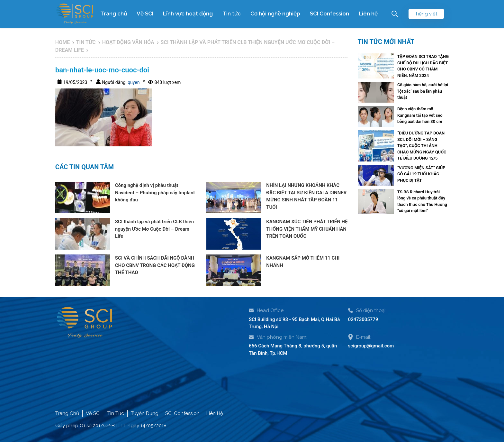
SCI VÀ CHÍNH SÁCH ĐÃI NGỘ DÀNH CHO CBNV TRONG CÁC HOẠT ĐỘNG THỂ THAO (155, 265)
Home (63, 42)
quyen (133, 82)
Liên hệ (368, 14)
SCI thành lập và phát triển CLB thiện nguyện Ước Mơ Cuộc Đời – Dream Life (154, 229)
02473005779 (363, 319)
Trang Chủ (67, 413)
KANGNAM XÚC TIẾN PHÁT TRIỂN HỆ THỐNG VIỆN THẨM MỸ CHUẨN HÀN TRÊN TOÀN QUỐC (307, 229)
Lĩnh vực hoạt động (188, 14)
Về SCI (145, 14)
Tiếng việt (426, 14)
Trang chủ (114, 14)
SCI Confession (329, 14)
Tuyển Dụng (145, 413)
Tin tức (232, 14)
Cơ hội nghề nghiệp (275, 14)
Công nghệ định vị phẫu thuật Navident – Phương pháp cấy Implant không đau (155, 193)
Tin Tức (116, 413)
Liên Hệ (215, 413)
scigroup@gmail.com (371, 346)
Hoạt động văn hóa (128, 42)
